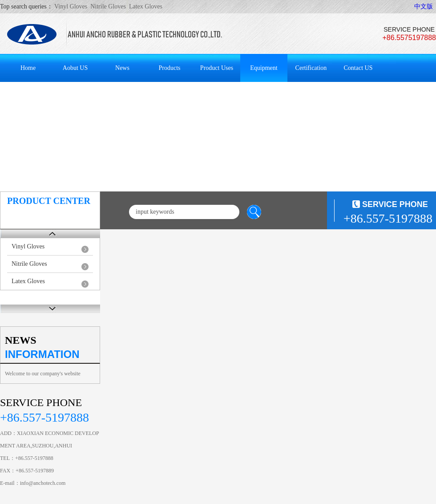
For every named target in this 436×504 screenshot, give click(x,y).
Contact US (358, 68)
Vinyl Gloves (28, 246)
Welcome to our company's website (43, 374)
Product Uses (217, 68)
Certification (311, 68)
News (122, 68)
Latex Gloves (28, 281)
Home (28, 68)
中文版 (424, 6)
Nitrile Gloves (29, 264)
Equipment (264, 68)
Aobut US (75, 68)
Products (170, 68)
